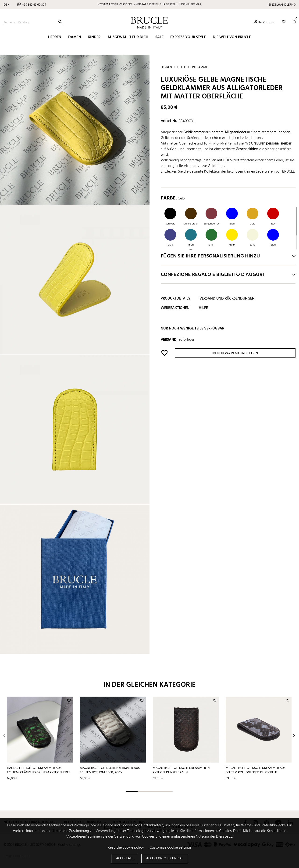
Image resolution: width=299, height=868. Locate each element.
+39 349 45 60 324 (34, 5)
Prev (5, 736)
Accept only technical (165, 858)
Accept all (125, 858)
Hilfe (203, 308)
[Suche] (33, 23)
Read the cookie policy (126, 848)
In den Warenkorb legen (235, 353)
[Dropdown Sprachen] (7, 5)
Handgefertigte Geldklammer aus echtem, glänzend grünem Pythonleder (39, 770)
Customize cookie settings (171, 848)
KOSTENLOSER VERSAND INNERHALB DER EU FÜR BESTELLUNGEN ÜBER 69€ (150, 5)
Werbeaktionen (175, 308)
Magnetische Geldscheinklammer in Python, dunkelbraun (181, 770)
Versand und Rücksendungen (227, 299)
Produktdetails (175, 299)
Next (294, 736)
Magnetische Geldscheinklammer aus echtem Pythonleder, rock (110, 770)
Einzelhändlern (281, 5)
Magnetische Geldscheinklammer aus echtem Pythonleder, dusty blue (256, 770)
